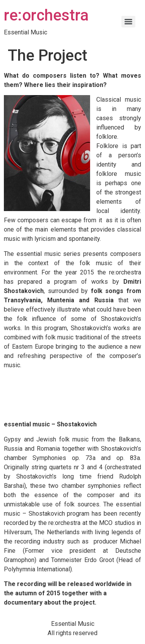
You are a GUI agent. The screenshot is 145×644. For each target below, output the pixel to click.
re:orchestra (46, 15)
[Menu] (128, 22)
